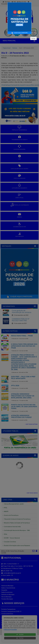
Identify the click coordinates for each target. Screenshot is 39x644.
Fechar (33, 38)
